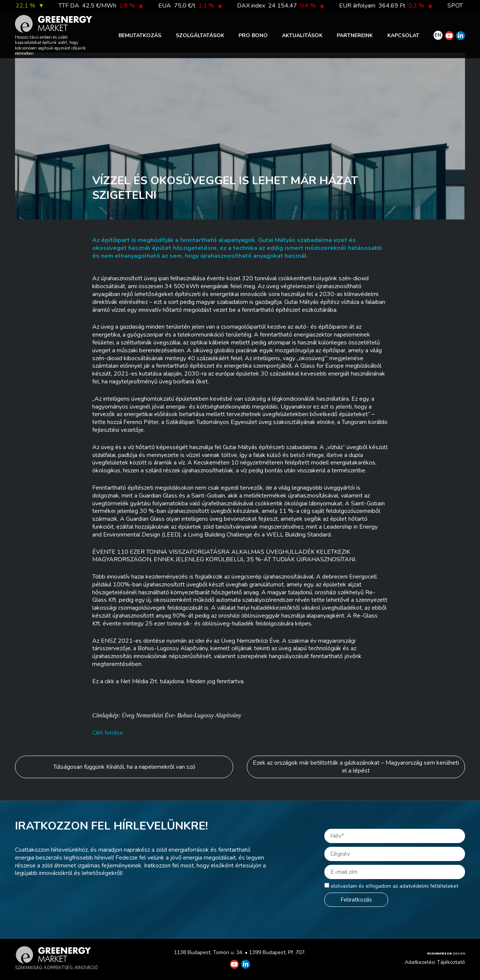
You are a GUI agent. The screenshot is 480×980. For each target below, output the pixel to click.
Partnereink (355, 35)
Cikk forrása (107, 733)
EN (438, 35)
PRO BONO (253, 35)
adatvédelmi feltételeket (429, 886)
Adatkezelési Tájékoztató (435, 962)
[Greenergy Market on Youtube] (449, 36)
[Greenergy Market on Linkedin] (460, 36)
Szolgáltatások (200, 35)
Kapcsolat (403, 35)
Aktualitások (302, 35)
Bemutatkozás (140, 35)
